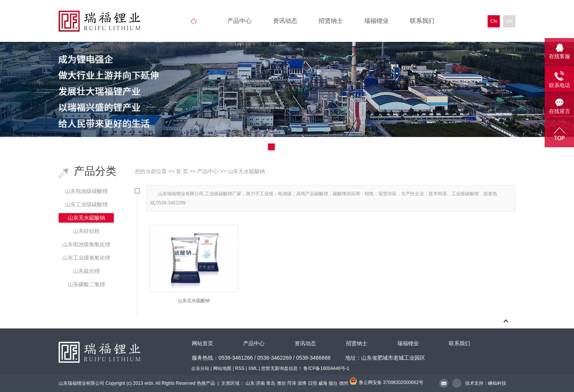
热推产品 (206, 383)
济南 (260, 383)
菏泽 (292, 383)
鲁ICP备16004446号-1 (326, 368)
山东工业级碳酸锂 (86, 204)
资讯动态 (285, 21)
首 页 (182, 171)
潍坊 (281, 383)
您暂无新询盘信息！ (282, 368)
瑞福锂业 (376, 21)
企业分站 (200, 368)
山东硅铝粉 (86, 231)
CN (493, 21)
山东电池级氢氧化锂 (86, 244)
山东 (250, 383)
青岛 (271, 383)
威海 (323, 383)
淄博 (302, 383)
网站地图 (222, 368)
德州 (344, 383)
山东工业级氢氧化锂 (86, 258)
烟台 (333, 383)
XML (253, 368)
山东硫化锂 (86, 271)
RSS (240, 368)
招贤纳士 (331, 21)
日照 (313, 383)
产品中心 (239, 21)
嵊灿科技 (497, 383)
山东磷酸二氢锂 (86, 284)
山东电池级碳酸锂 (86, 191)
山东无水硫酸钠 (86, 218)
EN (509, 21)
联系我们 (422, 21)
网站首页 (202, 343)
